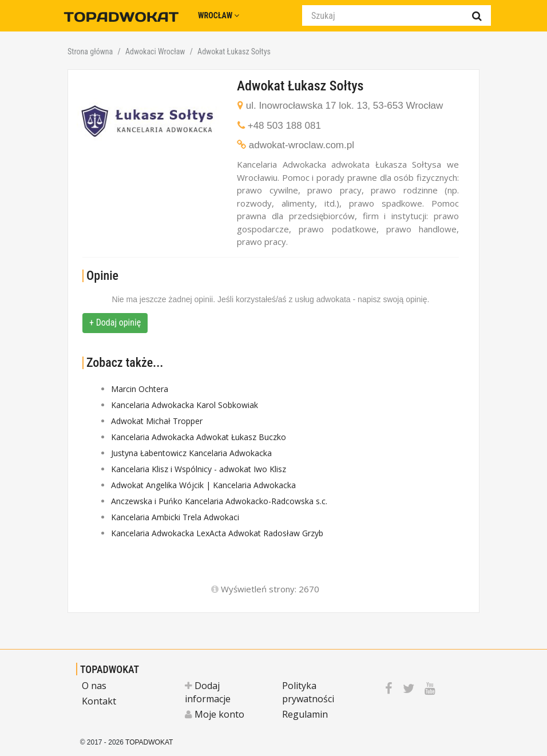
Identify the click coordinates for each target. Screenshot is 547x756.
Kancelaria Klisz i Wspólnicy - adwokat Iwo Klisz (199, 469)
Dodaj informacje (208, 692)
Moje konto (215, 714)
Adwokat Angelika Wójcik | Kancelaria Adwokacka (203, 485)
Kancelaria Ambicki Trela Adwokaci (175, 517)
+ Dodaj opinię (115, 322)
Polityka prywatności (308, 692)
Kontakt (99, 701)
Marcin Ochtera (140, 389)
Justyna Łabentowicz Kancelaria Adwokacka (191, 453)
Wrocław (219, 15)
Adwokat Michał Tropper (157, 421)
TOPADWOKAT (110, 669)
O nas (94, 686)
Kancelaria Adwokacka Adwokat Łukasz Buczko (199, 437)
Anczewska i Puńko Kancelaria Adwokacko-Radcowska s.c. (219, 501)
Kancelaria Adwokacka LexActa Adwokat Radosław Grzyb (217, 533)
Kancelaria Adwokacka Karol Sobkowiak (185, 405)
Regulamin (305, 714)
